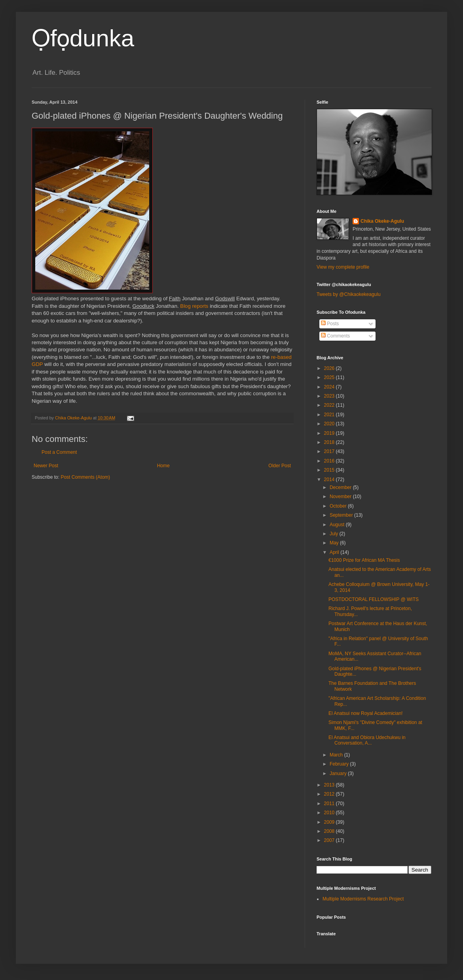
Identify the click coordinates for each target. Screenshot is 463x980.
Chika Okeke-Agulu (382, 221)
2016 (330, 461)
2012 (330, 794)
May (335, 543)
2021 (330, 415)
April (335, 552)
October (339, 506)
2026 (330, 368)
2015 (330, 470)
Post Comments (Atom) (85, 477)
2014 (330, 480)
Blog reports (194, 306)
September (342, 515)
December (341, 487)
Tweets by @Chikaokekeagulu (349, 294)
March (337, 755)
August (338, 525)
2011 (330, 804)
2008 (330, 831)
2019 (330, 433)
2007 (330, 840)
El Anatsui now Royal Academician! (365, 713)
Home (163, 466)
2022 (330, 405)
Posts (330, 324)
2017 (330, 451)
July (335, 534)
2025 (330, 377)
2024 (330, 387)
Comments (335, 336)
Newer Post (46, 466)
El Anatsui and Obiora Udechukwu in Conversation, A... (367, 740)
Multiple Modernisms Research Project (363, 899)
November (341, 497)
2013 (330, 785)
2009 (330, 822)
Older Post (280, 466)
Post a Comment (59, 452)
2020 (330, 424)
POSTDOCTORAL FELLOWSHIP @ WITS (374, 599)
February (340, 764)
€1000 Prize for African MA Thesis (364, 560)
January (339, 773)
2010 (330, 813)
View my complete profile (343, 267)
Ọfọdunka (83, 38)
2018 (330, 442)
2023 (330, 396)
